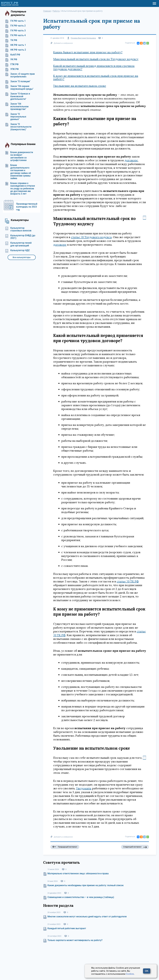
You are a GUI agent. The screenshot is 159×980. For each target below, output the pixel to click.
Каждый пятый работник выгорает (67, 928)
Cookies (130, 974)
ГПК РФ (12, 64)
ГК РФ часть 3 (15, 31)
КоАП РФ (13, 55)
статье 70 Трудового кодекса (91, 237)
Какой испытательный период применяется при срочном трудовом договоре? (94, 67)
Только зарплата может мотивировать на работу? (75, 940)
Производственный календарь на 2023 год (27, 207)
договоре (131, 160)
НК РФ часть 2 (15, 50)
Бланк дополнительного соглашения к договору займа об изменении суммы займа (18, 172)
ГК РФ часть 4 (15, 35)
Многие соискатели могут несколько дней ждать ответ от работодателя (87, 917)
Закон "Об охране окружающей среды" (19, 88)
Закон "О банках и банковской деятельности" (17, 96)
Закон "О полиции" (18, 81)
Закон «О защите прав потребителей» (20, 75)
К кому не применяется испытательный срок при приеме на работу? (96, 77)
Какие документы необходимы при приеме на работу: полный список (86, 885)
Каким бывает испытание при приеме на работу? (88, 52)
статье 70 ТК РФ (128, 581)
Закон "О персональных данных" (16, 117)
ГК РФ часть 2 (15, 26)
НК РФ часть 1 (15, 45)
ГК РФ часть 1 (15, 21)
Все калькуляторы (22, 257)
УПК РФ (12, 69)
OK (147, 971)
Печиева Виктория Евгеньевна (83, 38)
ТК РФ (11, 40)
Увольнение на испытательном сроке (80, 86)
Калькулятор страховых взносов (18, 229)
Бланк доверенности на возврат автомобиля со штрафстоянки (19, 156)
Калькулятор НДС (17, 250)
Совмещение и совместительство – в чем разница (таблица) (81, 897)
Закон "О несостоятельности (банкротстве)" (18, 127)
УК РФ (11, 59)
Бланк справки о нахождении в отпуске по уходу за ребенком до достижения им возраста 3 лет (20, 189)
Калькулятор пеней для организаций (18, 244)
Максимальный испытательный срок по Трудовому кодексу (96, 59)
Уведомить (84, 788)
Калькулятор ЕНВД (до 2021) (20, 237)
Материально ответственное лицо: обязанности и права (78, 873)
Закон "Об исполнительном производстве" (17, 107)
